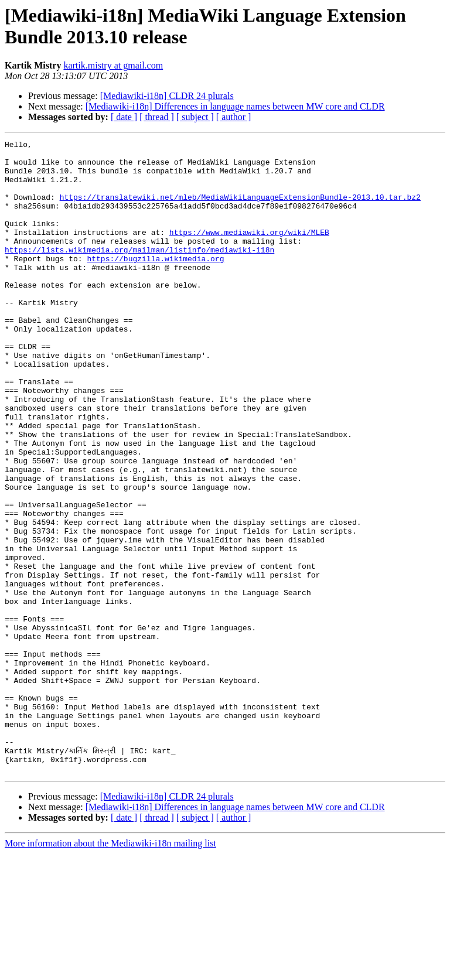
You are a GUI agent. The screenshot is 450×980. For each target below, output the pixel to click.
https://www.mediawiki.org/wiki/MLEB (249, 251)
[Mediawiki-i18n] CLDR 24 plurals (167, 96)
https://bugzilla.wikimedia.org (155, 283)
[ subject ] (195, 117)
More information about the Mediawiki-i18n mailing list (110, 970)
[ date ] (124, 117)
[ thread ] (157, 117)
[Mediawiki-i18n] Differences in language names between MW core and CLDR (235, 106)
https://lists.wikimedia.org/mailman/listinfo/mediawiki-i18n (139, 272)
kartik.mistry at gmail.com (113, 65)
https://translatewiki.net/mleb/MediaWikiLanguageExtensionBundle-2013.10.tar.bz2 (240, 209)
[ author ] (234, 117)
